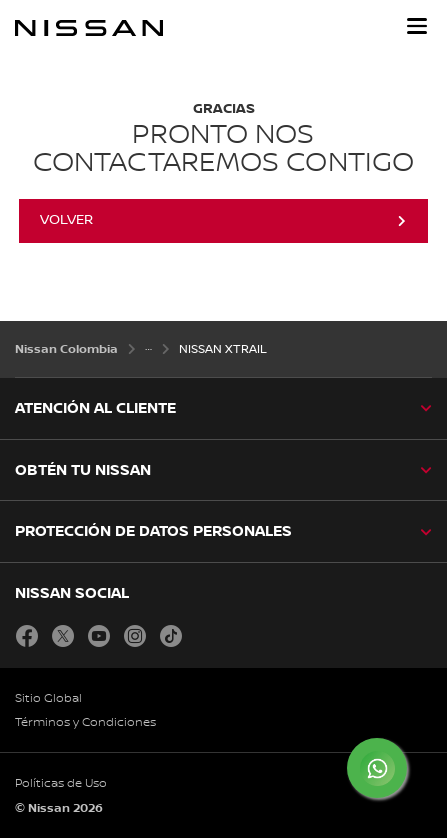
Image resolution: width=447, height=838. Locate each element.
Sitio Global (48, 698)
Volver (66, 220)
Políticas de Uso (61, 783)
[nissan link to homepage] (89, 28)
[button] (417, 26)
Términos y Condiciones (85, 722)
